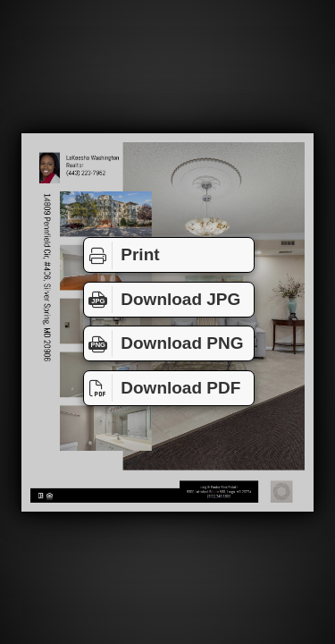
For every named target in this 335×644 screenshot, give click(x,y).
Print (122, 255)
